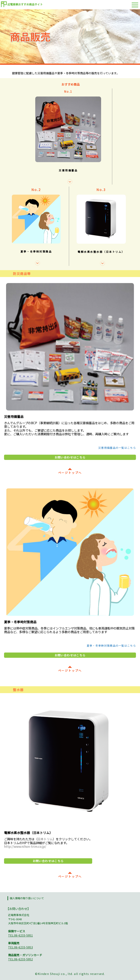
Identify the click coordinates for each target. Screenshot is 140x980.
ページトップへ (70, 471)
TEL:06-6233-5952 (20, 959)
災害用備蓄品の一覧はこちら (117, 448)
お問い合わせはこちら (70, 457)
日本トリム (45, 839)
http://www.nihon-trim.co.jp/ (25, 846)
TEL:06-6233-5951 (20, 935)
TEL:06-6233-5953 (20, 947)
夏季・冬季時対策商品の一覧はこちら (111, 646)
